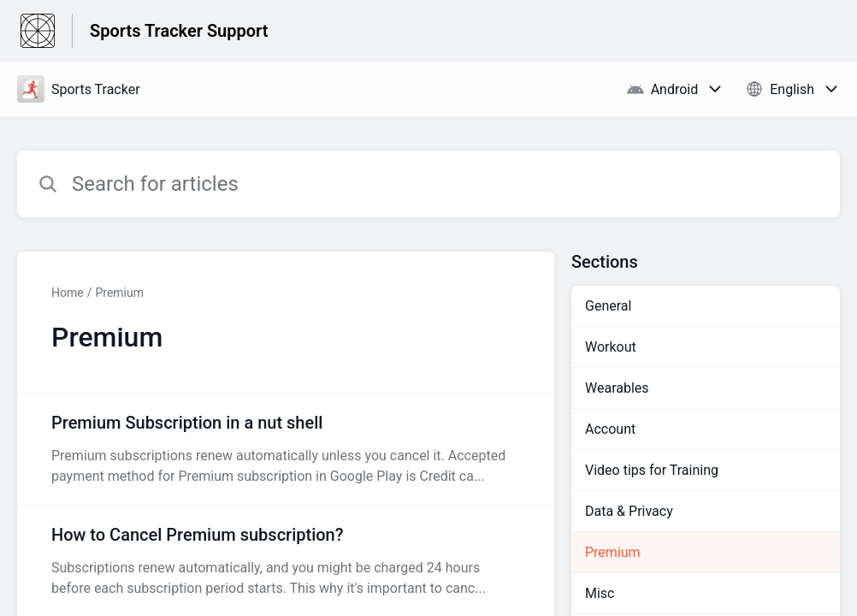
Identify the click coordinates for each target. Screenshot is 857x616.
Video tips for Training (652, 470)
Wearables (617, 388)
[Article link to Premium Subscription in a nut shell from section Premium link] (286, 448)
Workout (611, 347)
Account (610, 429)
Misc (600, 593)
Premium (119, 293)
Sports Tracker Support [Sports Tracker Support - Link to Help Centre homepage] (179, 31)
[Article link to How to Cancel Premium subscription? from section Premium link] (286, 560)
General (608, 306)
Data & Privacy (629, 511)
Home (68, 293)
